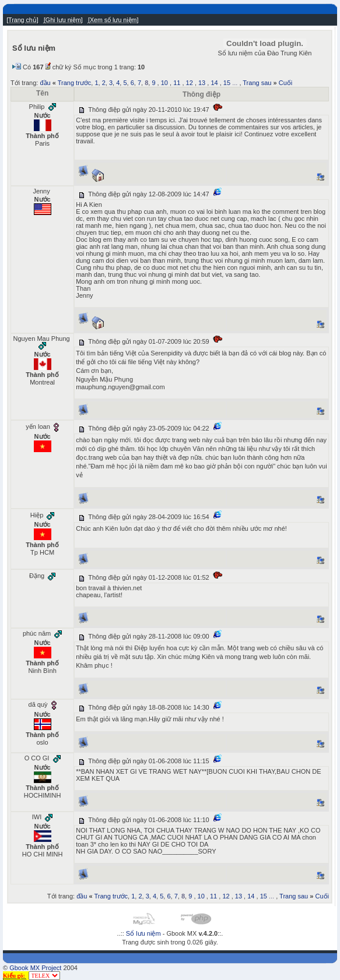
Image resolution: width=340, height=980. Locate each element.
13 (202, 83)
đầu (45, 83)
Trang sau (257, 83)
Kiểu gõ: (15, 976)
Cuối (286, 83)
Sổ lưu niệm (143, 933)
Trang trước (75, 83)
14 (214, 83)
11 (177, 83)
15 (227, 83)
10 (164, 83)
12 (190, 83)
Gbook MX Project (35, 968)
